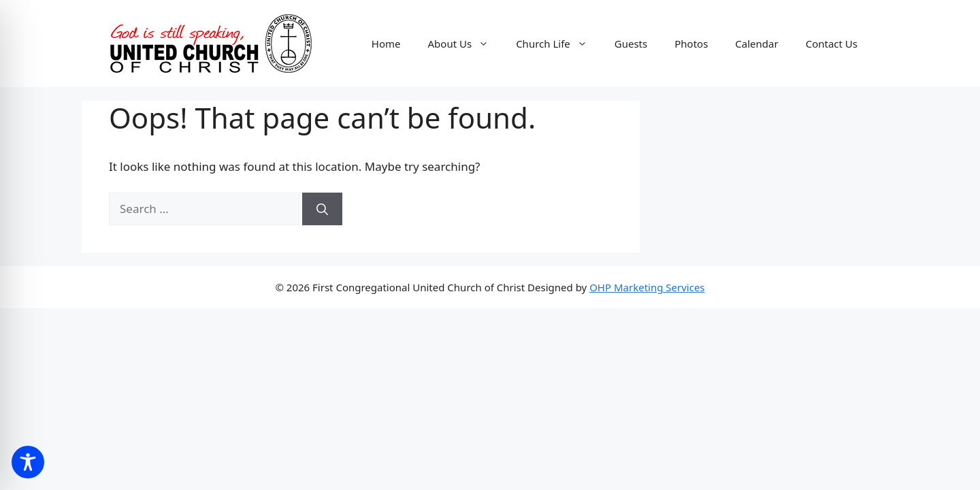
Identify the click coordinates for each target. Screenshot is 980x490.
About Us (465, 44)
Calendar (756, 44)
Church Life (558, 44)
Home (386, 44)
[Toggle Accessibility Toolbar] (28, 462)
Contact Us (832, 44)
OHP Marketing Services (647, 287)
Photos (691, 44)
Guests (631, 44)
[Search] (322, 209)
